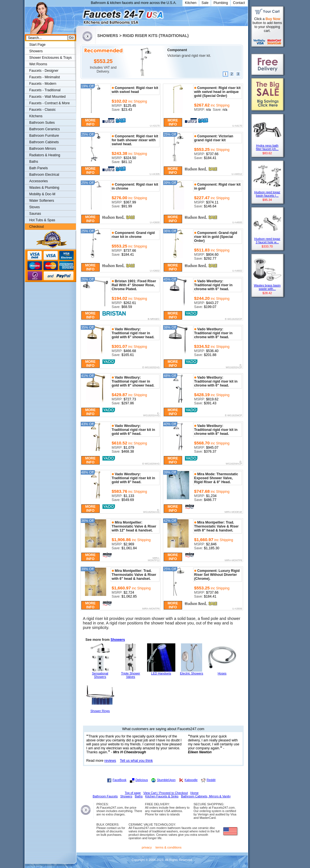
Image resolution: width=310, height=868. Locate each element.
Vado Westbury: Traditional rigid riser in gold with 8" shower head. (133, 381)
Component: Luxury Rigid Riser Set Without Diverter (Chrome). (217, 575)
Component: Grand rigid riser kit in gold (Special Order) (216, 237)
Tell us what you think (137, 761)
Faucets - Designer (44, 71)
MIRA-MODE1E (233, 512)
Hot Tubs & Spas (42, 220)
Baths (34, 162)
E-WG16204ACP (234, 463)
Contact (239, 3)
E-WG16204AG (151, 464)
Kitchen (191, 3)
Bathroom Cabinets (44, 142)
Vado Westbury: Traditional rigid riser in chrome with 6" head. (213, 285)
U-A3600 (155, 223)
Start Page (38, 45)
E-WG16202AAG (151, 415)
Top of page (133, 793)
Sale (205, 3)
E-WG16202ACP (234, 366)
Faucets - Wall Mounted (48, 97)
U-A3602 (155, 271)
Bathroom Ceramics (45, 129)
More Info (90, 122)
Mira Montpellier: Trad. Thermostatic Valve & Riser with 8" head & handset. (217, 526)
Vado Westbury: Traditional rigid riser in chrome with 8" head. (213, 333)
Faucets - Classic (43, 110)
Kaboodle (191, 780)
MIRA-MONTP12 (154, 559)
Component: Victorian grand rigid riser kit (214, 138)
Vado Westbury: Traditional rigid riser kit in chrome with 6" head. (216, 381)
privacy (147, 847)
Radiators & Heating (45, 155)
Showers (118, 640)
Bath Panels (39, 168)
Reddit (211, 780)
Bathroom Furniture (44, 136)
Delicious (142, 780)
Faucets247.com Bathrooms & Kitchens (79, 15)
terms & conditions (169, 847)
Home (194, 793)
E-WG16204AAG (151, 511)
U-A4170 (237, 126)
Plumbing (221, 3)
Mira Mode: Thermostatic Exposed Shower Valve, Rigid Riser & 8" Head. (216, 478)
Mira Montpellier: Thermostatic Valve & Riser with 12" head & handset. (134, 526)
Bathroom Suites (42, 123)
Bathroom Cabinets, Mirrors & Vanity (206, 796)
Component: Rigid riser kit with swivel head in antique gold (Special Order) (218, 92)
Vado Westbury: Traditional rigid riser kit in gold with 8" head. (134, 478)
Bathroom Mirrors (43, 149)
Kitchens (36, 116)
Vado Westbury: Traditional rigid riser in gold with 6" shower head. (133, 333)
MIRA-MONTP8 (233, 561)
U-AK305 (155, 174)
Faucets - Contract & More (50, 103)
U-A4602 (237, 271)
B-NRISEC (154, 319)
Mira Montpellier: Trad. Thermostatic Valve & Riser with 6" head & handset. (134, 575)
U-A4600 (237, 223)
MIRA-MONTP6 (151, 609)
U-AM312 (237, 174)
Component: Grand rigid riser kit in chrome (133, 235)
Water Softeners (42, 201)
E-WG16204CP (234, 416)
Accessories (39, 181)
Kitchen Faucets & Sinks (162, 796)
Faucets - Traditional (45, 90)
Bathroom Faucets (105, 796)
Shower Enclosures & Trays (51, 58)
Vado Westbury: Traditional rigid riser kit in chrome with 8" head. (216, 430)
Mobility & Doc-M (42, 194)
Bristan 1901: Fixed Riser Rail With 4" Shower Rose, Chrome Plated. (134, 285)
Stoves (35, 207)
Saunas (35, 214)
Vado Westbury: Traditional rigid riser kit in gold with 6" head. (134, 430)
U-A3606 (237, 609)
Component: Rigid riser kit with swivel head (135, 90)
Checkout (37, 227)
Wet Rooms (38, 64)
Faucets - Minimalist (45, 77)
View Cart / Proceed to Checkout (166, 793)
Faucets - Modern (43, 84)
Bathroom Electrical (44, 175)
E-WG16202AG (151, 368)
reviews (110, 761)
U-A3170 (155, 126)
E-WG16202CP (234, 319)
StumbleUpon (166, 780)
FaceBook (120, 780)
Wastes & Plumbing (44, 188)
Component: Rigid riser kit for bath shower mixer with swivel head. (135, 140)
